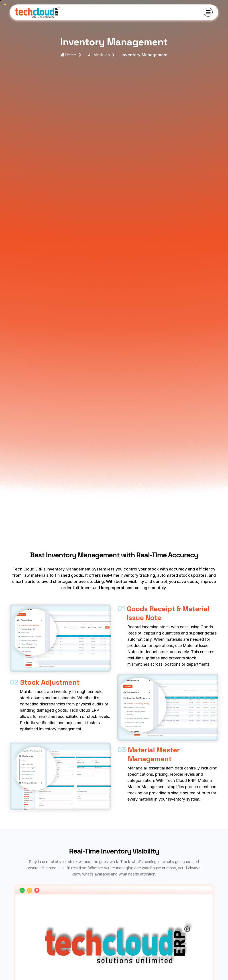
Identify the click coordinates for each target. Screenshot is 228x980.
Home (68, 55)
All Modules (99, 55)
